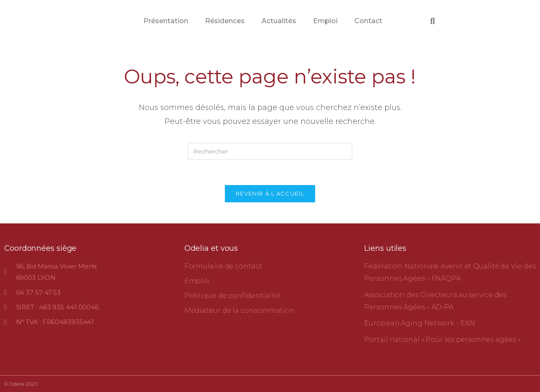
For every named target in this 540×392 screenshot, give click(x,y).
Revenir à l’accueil (270, 193)
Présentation (166, 21)
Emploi (325, 21)
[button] (432, 21)
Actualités (279, 21)
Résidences (225, 21)
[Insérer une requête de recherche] (270, 151)
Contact (368, 21)
